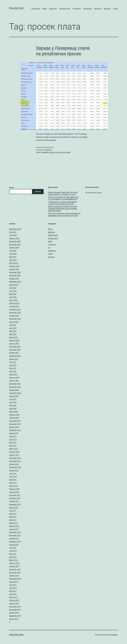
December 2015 (15, 569)
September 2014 (15, 616)
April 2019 (13, 446)
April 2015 (13, 594)
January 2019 (14, 455)
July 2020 (13, 399)
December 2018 (15, 458)
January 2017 (14, 529)
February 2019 (14, 452)
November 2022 (15, 313)
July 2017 (13, 511)
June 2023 (13, 291)
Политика (77, 9)
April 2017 (13, 520)
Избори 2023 (65, 9)
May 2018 (13, 480)
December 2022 (15, 310)
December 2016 (15, 532)
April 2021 (13, 371)
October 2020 (14, 390)
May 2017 (13, 517)
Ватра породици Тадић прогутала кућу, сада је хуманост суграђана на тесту (63, 193)
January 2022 (14, 344)
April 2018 (13, 483)
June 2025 (13, 235)
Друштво (53, 9)
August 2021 (14, 359)
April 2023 (13, 297)
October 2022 (14, 316)
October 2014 (14, 613)
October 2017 (14, 501)
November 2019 (15, 424)
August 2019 (14, 433)
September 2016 (15, 542)
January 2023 (14, 306)
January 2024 (14, 269)
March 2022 (13, 337)
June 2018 (13, 477)
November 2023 (15, 275)
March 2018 (13, 486)
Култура (107, 9)
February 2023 (14, 303)
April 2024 (13, 260)
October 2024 (14, 248)
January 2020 (14, 418)
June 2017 (13, 514)
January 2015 (14, 603)
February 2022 (14, 340)
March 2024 (13, 263)
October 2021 (14, 353)
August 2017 (14, 508)
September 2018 (15, 467)
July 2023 (13, 288)
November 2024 (15, 245)
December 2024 (15, 241)
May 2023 (13, 294)
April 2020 (13, 409)
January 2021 (14, 381)
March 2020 (13, 412)
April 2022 (13, 334)
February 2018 (14, 489)
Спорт (115, 9)
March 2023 (13, 300)
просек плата (54, 152)
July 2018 (13, 474)
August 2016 (14, 545)
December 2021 (15, 347)
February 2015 (14, 600)
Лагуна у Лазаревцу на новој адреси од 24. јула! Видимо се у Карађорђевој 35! (63, 198)
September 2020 (15, 393)
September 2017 (15, 504)
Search (12, 187)
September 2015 (15, 579)
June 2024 (13, 254)
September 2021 (15, 356)
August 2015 (14, 582)
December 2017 (15, 495)
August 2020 (14, 396)
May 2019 (13, 443)
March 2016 (13, 560)
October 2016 (14, 539)
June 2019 (13, 439)
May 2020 (13, 405)
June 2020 (13, 402)
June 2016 (13, 551)
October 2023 (14, 279)
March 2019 (13, 449)
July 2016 (13, 548)
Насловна (36, 9)
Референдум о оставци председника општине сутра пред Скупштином (62, 203)
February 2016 (14, 563)
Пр (49, 248)
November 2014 (15, 610)
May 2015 (13, 591)
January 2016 (14, 566)
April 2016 (13, 557)
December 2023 (15, 272)
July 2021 (13, 362)
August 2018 (14, 470)
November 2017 (15, 498)
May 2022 (13, 331)
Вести (50, 229)
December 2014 (15, 607)
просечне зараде (64, 152)
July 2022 (13, 325)
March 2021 (13, 374)
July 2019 (13, 436)
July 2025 (13, 232)
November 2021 (15, 350)
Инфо (45, 9)
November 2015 (15, 573)
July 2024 (13, 251)
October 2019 (14, 427)
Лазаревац (45, 152)
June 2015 (13, 588)
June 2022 (13, 328)
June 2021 (13, 365)
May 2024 (13, 257)
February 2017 (14, 526)
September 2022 (15, 319)
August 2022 (14, 322)
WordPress (114, 635)
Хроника (98, 9)
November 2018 (15, 461)
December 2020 (15, 384)
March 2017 (13, 523)
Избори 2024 (53, 238)
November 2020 (15, 387)
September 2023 (15, 282)
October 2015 (14, 576)
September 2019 (15, 430)
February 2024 (14, 266)
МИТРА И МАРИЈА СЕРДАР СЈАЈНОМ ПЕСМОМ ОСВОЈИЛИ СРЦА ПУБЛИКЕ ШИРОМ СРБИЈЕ (63, 209)
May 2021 (13, 368)
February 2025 (14, 238)
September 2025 (15, 229)
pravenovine (16, 8)
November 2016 (15, 535)
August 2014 (14, 619)
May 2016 (13, 554)
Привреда (87, 9)
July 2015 (13, 585)
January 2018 (14, 492)
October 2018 (14, 464)
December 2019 (15, 421)
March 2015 (13, 597)
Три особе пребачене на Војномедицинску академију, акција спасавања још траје (64, 214)
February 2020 (14, 415)
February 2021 (14, 378)
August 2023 (14, 285)
